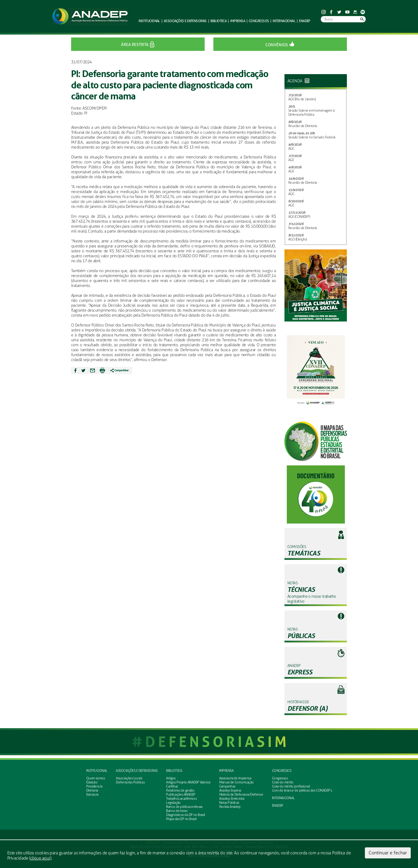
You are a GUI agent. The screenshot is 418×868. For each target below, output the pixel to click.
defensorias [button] (185, 21)
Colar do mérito (283, 782)
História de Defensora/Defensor (241, 794)
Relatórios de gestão (180, 790)
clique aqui (40, 858)
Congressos (282, 771)
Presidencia (94, 786)
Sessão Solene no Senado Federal (312, 137)
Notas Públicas (229, 803)
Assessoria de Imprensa (235, 778)
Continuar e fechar (388, 853)
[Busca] (343, 19)
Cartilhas (172, 786)
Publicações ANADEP (181, 794)
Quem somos (96, 778)
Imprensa (226, 771)
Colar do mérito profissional (291, 786)
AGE (291, 149)
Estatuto (92, 782)
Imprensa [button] (238, 21)
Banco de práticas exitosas (184, 807)
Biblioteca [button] (218, 21)
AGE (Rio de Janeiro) (302, 99)
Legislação (173, 803)
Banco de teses (177, 811)
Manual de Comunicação (236, 782)
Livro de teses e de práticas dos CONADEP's (302, 790)
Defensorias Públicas (130, 782)
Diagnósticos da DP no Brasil (185, 815)
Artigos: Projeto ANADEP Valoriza (188, 782)
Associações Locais (129, 778)
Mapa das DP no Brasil (181, 819)
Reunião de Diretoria (303, 126)
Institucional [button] (149, 21)
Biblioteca (174, 771)
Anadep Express (230, 790)
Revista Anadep (230, 807)
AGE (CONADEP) (299, 217)
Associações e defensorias (137, 771)
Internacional (284, 21)
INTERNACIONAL (283, 798)
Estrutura (92, 794)
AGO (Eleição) (298, 239)
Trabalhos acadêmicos (181, 799)
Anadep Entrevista (232, 799)
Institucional (97, 771)
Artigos (171, 778)
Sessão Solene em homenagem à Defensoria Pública (311, 112)
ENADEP (305, 21)
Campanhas (227, 786)
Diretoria (92, 790)
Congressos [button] (259, 21)
